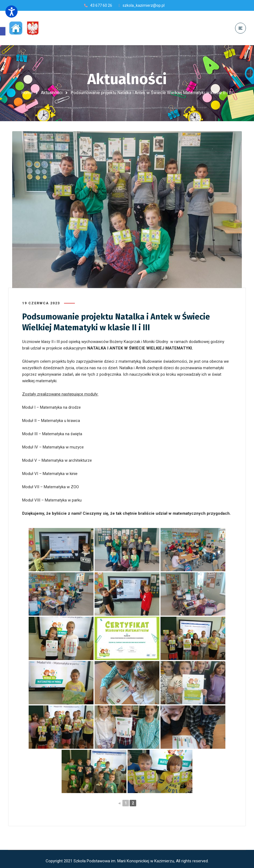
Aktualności (52, 93)
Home (27, 93)
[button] (3, 31)
